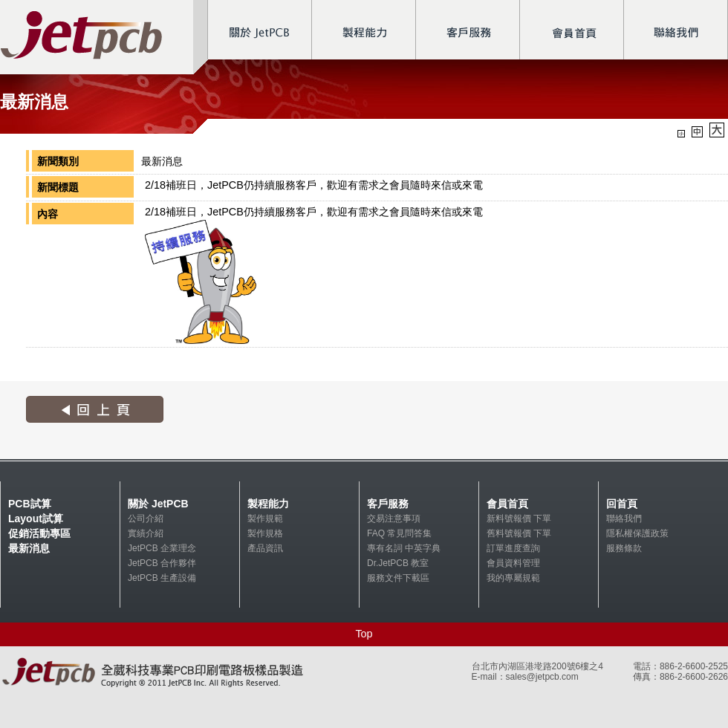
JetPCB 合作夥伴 (162, 563)
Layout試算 (36, 519)
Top (364, 634)
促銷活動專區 (39, 533)
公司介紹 (146, 519)
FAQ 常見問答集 (399, 533)
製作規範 (265, 519)
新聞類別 (58, 161)
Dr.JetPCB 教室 (398, 563)
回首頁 (622, 504)
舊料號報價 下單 (519, 533)
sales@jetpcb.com (542, 677)
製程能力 (268, 504)
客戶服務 (388, 504)
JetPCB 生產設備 (162, 578)
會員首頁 (507, 504)
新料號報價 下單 (519, 519)
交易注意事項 (394, 519)
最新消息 (29, 548)
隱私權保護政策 (637, 533)
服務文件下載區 (398, 578)
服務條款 (624, 548)
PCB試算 (30, 504)
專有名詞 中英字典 (404, 548)
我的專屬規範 (513, 578)
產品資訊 (265, 548)
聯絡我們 (624, 519)
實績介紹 (146, 533)
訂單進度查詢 (513, 548)
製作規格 (265, 533)
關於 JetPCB (158, 504)
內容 (48, 214)
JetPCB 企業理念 (162, 548)
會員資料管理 (513, 563)
